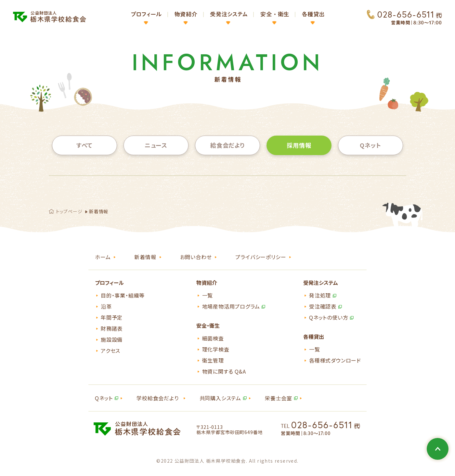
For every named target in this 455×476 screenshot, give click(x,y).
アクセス (110, 350)
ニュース (156, 145)
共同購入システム (220, 398)
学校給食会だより (157, 398)
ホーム (103, 257)
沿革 (106, 306)
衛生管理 (213, 360)
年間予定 (112, 317)
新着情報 (145, 257)
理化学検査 (216, 349)
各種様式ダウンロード (335, 360)
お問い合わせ (196, 257)
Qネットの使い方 (329, 317)
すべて (85, 145)
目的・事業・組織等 (123, 295)
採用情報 (299, 145)
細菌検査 (213, 338)
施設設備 (112, 339)
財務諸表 (112, 328)
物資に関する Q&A (224, 371)
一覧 (208, 295)
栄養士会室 (279, 398)
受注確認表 (323, 306)
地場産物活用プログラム (231, 306)
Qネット (370, 145)
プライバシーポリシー (261, 257)
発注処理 (320, 295)
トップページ (69, 211)
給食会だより (227, 145)
